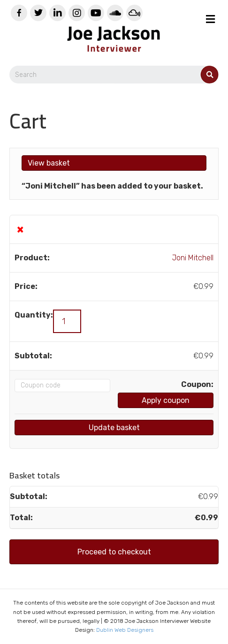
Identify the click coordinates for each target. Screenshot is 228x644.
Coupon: (197, 384)
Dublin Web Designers (125, 630)
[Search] (114, 75)
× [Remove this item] (20, 229)
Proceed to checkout (114, 552)
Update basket (114, 428)
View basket (49, 163)
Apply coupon (166, 400)
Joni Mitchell (193, 258)
